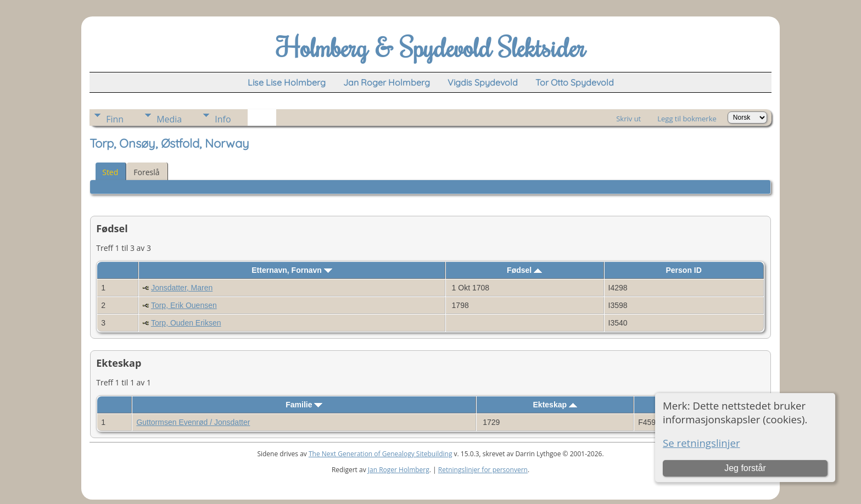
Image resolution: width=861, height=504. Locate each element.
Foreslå (146, 172)
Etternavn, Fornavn (292, 270)
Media (169, 119)
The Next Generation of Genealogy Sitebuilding (381, 454)
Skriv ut (628, 119)
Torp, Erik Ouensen (184, 305)
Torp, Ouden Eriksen (186, 323)
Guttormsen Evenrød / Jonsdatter (193, 422)
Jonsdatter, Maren (182, 288)
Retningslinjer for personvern (483, 470)
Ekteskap (555, 405)
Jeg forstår (745, 468)
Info (223, 119)
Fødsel (524, 270)
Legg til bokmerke (687, 119)
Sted (110, 172)
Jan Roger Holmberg (399, 470)
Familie (304, 405)
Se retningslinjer (701, 443)
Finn (115, 119)
